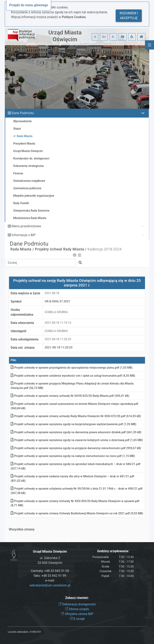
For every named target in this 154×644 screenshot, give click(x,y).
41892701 (35, 632)
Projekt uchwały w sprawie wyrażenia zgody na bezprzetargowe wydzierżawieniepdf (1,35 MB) (73, 424)
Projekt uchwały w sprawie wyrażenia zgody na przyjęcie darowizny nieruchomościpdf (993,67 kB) (76, 448)
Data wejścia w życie (25, 293)
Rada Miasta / (22, 249)
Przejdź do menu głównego (29, 5)
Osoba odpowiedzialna (22, 312)
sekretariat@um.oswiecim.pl (50, 585)
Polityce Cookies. (74, 17)
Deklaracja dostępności (77, 604)
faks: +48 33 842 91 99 (50, 576)
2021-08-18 (52, 293)
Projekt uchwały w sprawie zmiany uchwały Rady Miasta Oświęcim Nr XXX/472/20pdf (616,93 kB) (76, 416)
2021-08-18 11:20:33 (58, 339)
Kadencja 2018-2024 (104, 249)
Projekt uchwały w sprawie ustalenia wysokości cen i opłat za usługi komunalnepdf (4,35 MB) (73, 376)
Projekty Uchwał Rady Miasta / (61, 249)
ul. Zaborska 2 (50, 558)
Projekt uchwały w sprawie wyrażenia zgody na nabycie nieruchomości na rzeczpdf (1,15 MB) (73, 456)
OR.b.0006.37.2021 (58, 301)
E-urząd (77, 619)
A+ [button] (104, 37)
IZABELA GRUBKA (56, 312)
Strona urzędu (77, 609)
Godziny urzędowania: (113, 551)
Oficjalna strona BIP (77, 614)
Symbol (16, 301)
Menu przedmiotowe (26, 226)
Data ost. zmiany (23, 348)
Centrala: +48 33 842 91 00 (50, 571)
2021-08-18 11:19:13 (58, 323)
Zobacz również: (77, 598)
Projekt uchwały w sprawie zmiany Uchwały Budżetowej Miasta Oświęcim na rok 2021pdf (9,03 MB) (77, 513)
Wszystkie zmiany (22, 529)
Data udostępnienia (25, 339)
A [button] (95, 37)
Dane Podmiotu (23, 113)
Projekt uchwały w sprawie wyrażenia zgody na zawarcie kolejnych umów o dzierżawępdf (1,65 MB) (77, 440)
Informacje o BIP (24, 235)
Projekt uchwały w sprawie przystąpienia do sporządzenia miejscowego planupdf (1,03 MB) (72, 368)
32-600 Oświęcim (50, 563)
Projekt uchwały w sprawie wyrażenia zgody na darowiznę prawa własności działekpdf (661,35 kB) (76, 432)
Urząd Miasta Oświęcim (65, 36)
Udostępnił (18, 331)
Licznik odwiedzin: (18, 632)
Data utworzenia (22, 323)
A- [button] (113, 37)
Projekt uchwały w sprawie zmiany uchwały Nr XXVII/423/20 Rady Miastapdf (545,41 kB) (70, 396)
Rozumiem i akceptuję (129, 16)
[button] (123, 37)
